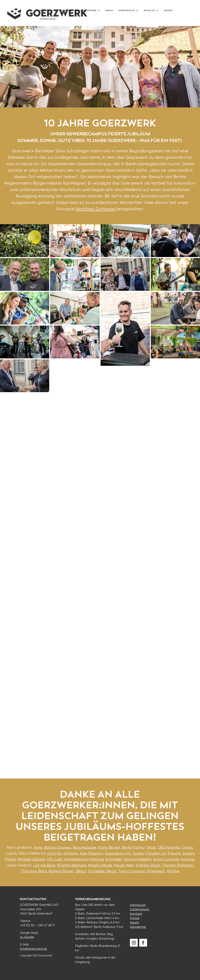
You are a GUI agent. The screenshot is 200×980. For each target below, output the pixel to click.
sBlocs (81, 871)
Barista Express (58, 847)
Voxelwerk (156, 871)
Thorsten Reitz (34, 871)
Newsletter (138, 927)
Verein (134, 922)
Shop (151, 847)
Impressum (138, 905)
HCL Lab (55, 859)
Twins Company (132, 871)
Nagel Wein (124, 865)
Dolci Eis (55, 853)
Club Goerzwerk (87, 10)
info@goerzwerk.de (33, 949)
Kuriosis (188, 859)
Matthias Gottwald (96, 209)
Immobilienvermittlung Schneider (93, 859)
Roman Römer (61, 871)
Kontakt (168, 10)
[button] (25, 241)
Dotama (71, 853)
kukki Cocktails (166, 859)
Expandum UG (118, 853)
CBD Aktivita (169, 847)
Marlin (109, 10)
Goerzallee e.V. (48, 19)
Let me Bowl (44, 865)
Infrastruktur (126, 10)
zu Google (27, 937)
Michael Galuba (31, 859)
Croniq (187, 847)
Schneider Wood (102, 871)
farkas (138, 853)
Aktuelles (149, 10)
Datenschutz (140, 909)
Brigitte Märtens (72, 865)
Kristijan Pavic (148, 865)
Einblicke (45, 10)
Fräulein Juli (156, 853)
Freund (174, 853)
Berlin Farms (133, 847)
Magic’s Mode (100, 865)
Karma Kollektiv (138, 859)
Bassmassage (85, 847)
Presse (135, 918)
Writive (173, 871)
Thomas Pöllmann (178, 865)
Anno (38, 847)
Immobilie (64, 10)
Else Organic (91, 853)
